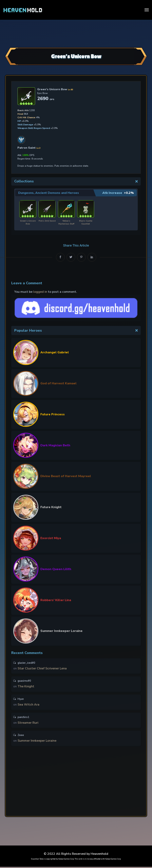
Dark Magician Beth (55, 445)
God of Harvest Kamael (58, 383)
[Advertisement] (76, 33)
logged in (40, 292)
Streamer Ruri (28, 723)
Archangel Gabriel (55, 352)
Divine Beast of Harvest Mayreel (66, 476)
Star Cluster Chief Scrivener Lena (42, 668)
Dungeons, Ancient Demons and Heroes (49, 193)
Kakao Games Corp (66, 860)
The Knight (26, 687)
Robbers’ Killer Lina (56, 600)
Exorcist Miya (51, 538)
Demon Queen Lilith (56, 569)
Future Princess (53, 414)
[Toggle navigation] (147, 10)
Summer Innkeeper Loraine (61, 631)
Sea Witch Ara (28, 705)
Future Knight (51, 507)
